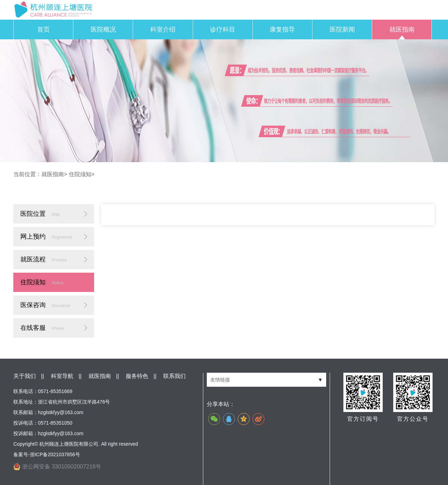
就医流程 (44, 259)
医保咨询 (45, 305)
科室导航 (62, 376)
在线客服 (42, 328)
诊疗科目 (223, 29)
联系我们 (174, 376)
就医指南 (402, 29)
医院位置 (40, 214)
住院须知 (80, 174)
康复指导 (282, 29)
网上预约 (46, 237)
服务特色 (137, 376)
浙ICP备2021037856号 (55, 454)
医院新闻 (342, 29)
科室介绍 (163, 29)
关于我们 (25, 376)
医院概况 (103, 29)
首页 (44, 29)
